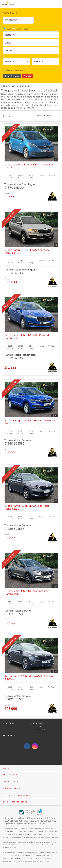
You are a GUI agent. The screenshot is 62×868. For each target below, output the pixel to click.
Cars (7, 29)
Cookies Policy (11, 782)
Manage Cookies (11, 788)
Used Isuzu (37, 726)
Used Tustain (38, 729)
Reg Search (20, 70)
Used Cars (37, 723)
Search (27, 76)
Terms (6, 768)
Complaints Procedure (15, 802)
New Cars (9, 723)
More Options (12, 76)
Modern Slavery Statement (17, 795)
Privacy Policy (11, 775)
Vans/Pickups (20, 29)
